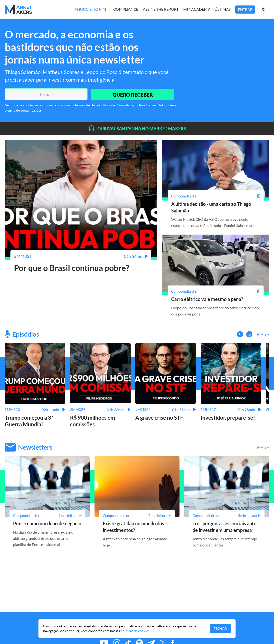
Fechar (220, 628)
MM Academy (197, 9)
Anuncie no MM (90, 9)
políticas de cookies (135, 631)
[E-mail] (46, 94)
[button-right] (249, 334)
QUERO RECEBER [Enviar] (132, 94)
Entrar (245, 9)
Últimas (223, 9)
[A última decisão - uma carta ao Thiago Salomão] (216, 196)
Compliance (126, 9)
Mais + (263, 334)
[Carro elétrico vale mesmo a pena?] (216, 291)
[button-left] (240, 334)
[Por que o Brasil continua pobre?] (81, 256)
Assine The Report (161, 9)
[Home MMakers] (18, 10)
